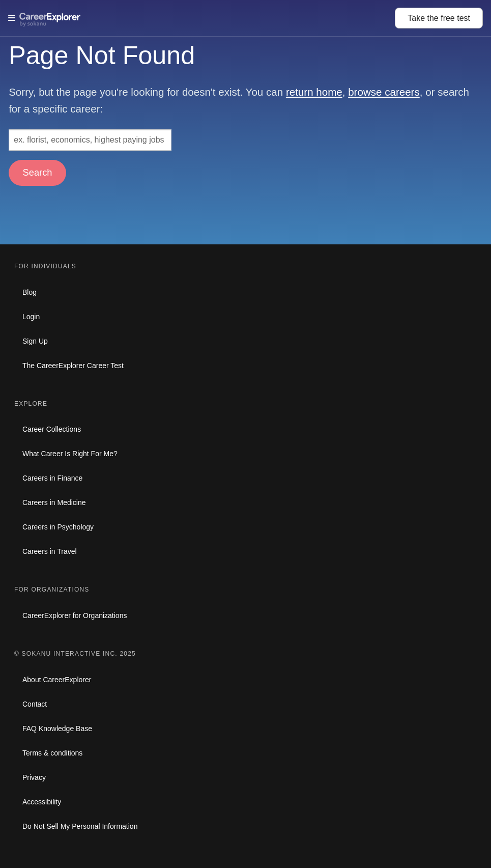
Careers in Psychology (58, 527)
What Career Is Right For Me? (70, 454)
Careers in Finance (52, 478)
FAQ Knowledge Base (57, 729)
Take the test (439, 18)
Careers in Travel (50, 551)
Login (31, 317)
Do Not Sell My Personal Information (80, 826)
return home (314, 92)
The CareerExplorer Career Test (73, 366)
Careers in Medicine (54, 502)
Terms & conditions (52, 753)
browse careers (384, 92)
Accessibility (42, 802)
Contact (35, 704)
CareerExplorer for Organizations (75, 615)
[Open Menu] (201, 18)
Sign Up (35, 341)
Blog (30, 292)
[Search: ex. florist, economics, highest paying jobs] (90, 140)
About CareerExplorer (57, 680)
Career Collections (52, 429)
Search (38, 172)
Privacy (34, 777)
